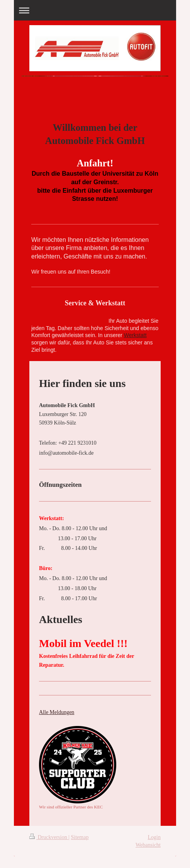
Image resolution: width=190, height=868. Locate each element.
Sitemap (80, 837)
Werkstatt (135, 335)
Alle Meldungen (57, 712)
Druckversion (49, 837)
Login (154, 837)
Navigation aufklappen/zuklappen (95, 10)
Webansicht (148, 845)
